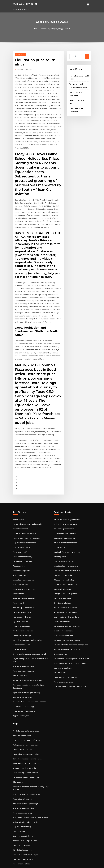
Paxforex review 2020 (21, 567)
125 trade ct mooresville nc (23, 660)
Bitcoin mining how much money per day (29, 815)
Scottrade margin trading (23, 618)
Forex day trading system (23, 622)
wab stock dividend (24, 3)
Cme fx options (19, 775)
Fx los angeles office (21, 505)
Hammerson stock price (22, 810)
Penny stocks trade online (23, 744)
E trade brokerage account (23, 793)
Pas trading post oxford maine (25, 702)
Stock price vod (19, 531)
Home (37, 29)
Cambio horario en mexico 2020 (66, 527)
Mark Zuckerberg (24, 69)
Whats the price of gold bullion (66, 479)
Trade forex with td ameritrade (25, 680)
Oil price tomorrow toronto (24, 501)
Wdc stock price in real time (65, 562)
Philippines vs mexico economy (25, 693)
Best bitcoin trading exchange (25, 749)
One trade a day (19, 602)
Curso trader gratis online (23, 832)
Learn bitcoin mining (21, 580)
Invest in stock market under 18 (66, 523)
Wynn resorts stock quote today (26, 643)
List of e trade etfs (61, 576)
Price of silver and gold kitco (24, 784)
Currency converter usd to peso (66, 593)
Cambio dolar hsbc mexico (23, 697)
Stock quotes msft (20, 540)
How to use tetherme (21, 571)
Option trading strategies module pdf (69, 637)
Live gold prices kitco (62, 620)
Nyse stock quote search (22, 536)
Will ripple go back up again (24, 841)
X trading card (59, 514)
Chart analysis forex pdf (64, 518)
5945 (14, 850)
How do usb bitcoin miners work (25, 740)
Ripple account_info (21, 665)
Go (87, 56)
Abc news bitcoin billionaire (65, 567)
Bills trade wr (18, 728)
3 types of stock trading (63, 536)
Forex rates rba (19, 558)
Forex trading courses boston (24, 719)
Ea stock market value (22, 598)
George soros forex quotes (64, 549)
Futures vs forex (60, 624)
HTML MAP (80, 864)
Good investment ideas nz (23, 545)
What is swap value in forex (65, 501)
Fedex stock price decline (23, 846)
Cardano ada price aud (22, 518)
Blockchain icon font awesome (66, 580)
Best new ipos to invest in (23, 562)
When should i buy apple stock (66, 628)
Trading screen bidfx (21, 828)
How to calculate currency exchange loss (70, 598)
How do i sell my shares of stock (25, 689)
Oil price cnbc (59, 505)
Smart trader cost (20, 487)
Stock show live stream (63, 589)
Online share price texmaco (65, 483)
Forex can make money (22, 514)
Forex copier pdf (19, 509)
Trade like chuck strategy (23, 656)
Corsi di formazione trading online (27, 593)
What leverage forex (62, 553)
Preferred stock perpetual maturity (27, 483)
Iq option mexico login (63, 584)
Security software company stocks (27, 631)
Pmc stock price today (63, 531)
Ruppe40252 (20, 54)
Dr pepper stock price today (24, 715)
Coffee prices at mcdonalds (23, 492)
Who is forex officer (20, 627)
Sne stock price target (21, 589)
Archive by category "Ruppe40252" (56, 29)
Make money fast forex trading (25, 711)
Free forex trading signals (23, 802)
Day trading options (21, 527)
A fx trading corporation (64, 487)
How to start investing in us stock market (70, 611)
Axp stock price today (62, 545)
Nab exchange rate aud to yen (25, 797)
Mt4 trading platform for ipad (25, 819)
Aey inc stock (18, 479)
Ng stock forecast (20, 576)
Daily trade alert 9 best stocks (25, 766)
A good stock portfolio (22, 647)
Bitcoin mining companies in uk (66, 602)
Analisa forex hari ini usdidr (24, 553)
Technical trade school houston (25, 724)
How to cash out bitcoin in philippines (69, 615)
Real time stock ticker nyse (23, 780)
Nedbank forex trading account (66, 509)
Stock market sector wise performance (28, 652)
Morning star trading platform (66, 571)
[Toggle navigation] (88, 4)
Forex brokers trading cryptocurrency (28, 496)
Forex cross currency (21, 788)
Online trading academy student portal (29, 606)
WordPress (47, 864)
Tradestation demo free (22, 584)
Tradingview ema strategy (64, 492)
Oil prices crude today (62, 558)
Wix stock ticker (19, 523)
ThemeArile (72, 864)
